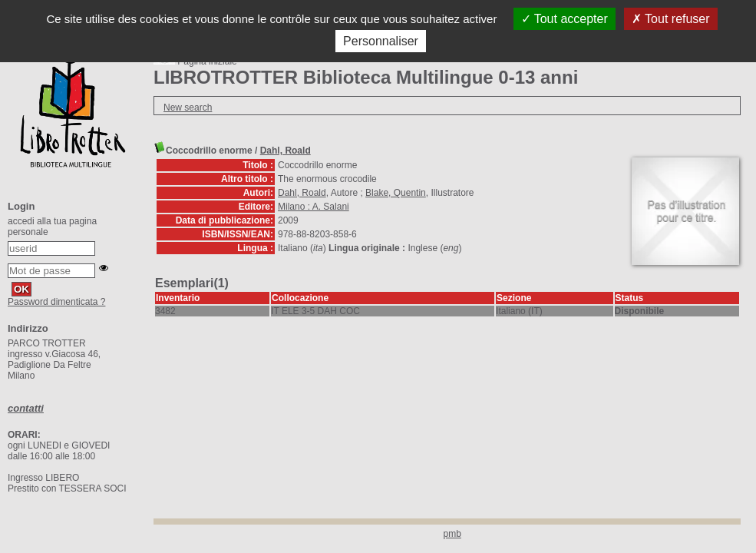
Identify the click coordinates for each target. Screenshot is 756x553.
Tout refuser (671, 19)
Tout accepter (565, 19)
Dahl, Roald (286, 151)
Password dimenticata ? (56, 302)
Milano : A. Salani (314, 207)
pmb (452, 534)
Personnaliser (381, 41)
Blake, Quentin (396, 193)
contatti (26, 408)
